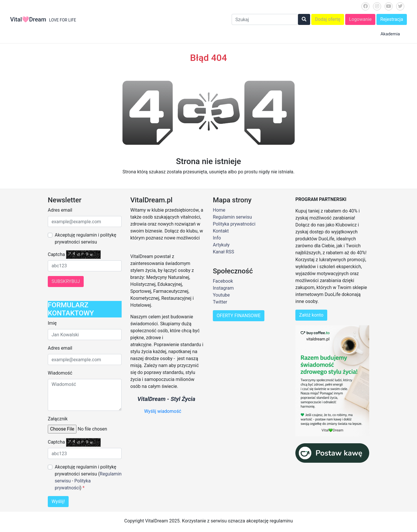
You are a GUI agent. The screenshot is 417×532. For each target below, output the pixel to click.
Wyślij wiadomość (163, 411)
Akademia (390, 34)
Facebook (223, 281)
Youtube (221, 295)
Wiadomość (60, 373)
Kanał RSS (223, 252)
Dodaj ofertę (328, 19)
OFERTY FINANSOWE (239, 316)
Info (217, 238)
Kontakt (221, 231)
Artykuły (221, 245)
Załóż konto (311, 315)
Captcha (56, 254)
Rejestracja (392, 19)
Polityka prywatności (234, 224)
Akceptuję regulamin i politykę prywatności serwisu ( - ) (88, 477)
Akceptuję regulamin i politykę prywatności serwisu (85, 238)
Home (219, 210)
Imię (52, 323)
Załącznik (58, 419)
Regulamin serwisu (232, 217)
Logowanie (360, 19)
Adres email (60, 210)
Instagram (223, 288)
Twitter (220, 302)
